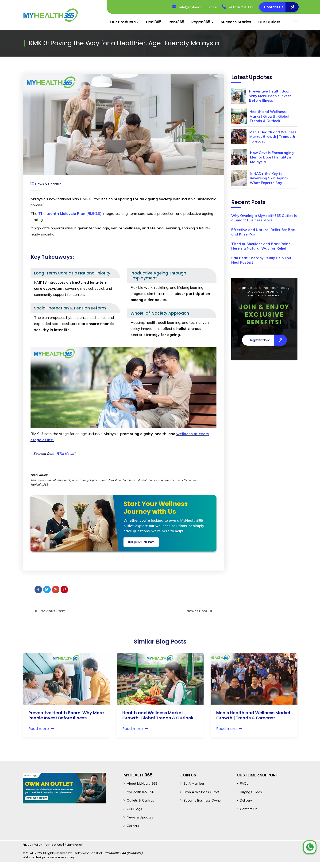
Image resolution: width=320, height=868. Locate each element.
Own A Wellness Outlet (201, 792)
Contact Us (249, 809)
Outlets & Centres (140, 800)
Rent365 (176, 22)
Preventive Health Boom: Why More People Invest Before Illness (271, 96)
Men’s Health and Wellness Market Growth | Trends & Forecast (273, 137)
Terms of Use (53, 845)
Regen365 (201, 22)
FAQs (244, 783)
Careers (133, 826)
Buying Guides (251, 792)
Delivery (246, 800)
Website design (34, 857)
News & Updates (48, 184)
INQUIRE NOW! (141, 542)
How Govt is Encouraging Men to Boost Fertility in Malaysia (272, 157)
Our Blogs (134, 809)
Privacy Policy (32, 845)
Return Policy (74, 845)
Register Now (268, 340)
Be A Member (194, 783)
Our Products (123, 22)
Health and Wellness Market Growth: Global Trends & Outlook (269, 116)
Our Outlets (269, 22)
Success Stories (236, 22)
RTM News (65, 454)
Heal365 (154, 22)
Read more (41, 729)
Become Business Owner (203, 800)
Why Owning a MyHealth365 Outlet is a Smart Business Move (264, 218)
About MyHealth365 (142, 783)
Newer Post (199, 611)
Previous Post (50, 611)
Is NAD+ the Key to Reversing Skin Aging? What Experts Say (269, 178)
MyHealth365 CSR (141, 792)
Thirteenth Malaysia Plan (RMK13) (70, 213)
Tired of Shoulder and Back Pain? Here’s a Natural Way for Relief (261, 246)
